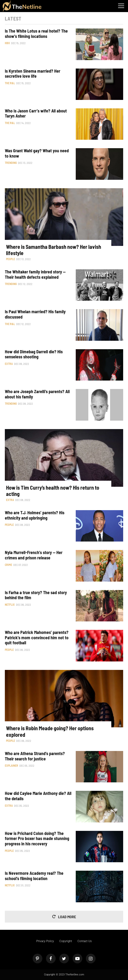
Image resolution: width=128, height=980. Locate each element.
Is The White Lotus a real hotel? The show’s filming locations (36, 34)
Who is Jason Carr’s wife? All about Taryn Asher (36, 114)
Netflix (10, 605)
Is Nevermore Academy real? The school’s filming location (34, 876)
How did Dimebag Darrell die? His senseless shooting (34, 354)
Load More (67, 917)
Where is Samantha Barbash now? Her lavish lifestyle (54, 250)
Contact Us (85, 941)
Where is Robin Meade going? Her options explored (50, 731)
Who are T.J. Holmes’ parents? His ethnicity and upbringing (35, 515)
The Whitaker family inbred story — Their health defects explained (35, 275)
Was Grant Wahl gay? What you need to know (37, 153)
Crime (8, 565)
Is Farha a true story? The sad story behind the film (36, 595)
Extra (9, 364)
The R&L (10, 83)
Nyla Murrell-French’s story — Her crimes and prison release (34, 555)
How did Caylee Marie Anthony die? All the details (38, 796)
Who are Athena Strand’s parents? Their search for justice (35, 756)
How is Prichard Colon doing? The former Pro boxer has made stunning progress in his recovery (37, 839)
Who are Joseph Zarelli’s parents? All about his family (37, 394)
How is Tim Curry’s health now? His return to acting (53, 491)
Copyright (66, 941)
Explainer (11, 765)
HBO (7, 43)
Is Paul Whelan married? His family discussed (35, 314)
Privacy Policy (45, 941)
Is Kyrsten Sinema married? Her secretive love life (33, 74)
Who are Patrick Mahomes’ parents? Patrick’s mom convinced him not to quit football (37, 638)
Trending (11, 163)
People (11, 259)
